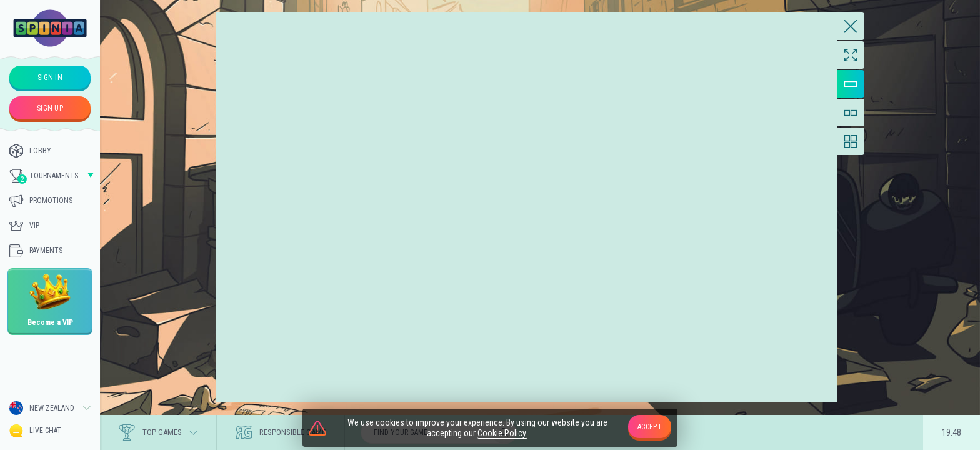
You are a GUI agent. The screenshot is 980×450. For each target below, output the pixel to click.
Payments (36, 251)
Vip (24, 226)
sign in (50, 77)
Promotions (41, 201)
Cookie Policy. (502, 433)
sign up (50, 108)
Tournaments (44, 176)
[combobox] (50, 408)
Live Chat (35, 431)
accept (650, 427)
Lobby (30, 151)
